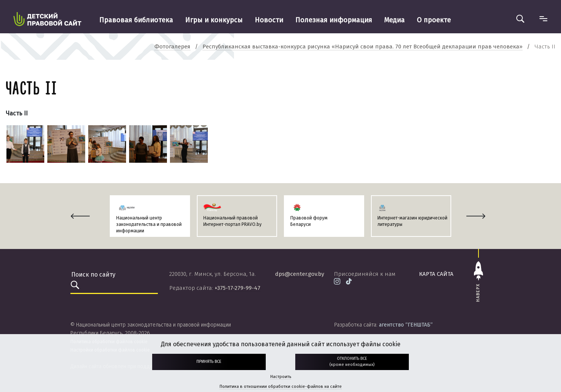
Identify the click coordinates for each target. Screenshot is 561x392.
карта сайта (436, 274)
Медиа (394, 20)
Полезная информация (334, 20)
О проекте (434, 20)
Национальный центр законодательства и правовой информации (149, 224)
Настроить (281, 377)
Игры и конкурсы (214, 20)
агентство (406, 325)
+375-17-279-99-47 (238, 288)
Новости (269, 20)
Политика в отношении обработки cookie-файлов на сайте (281, 387)
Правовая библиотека (136, 20)
